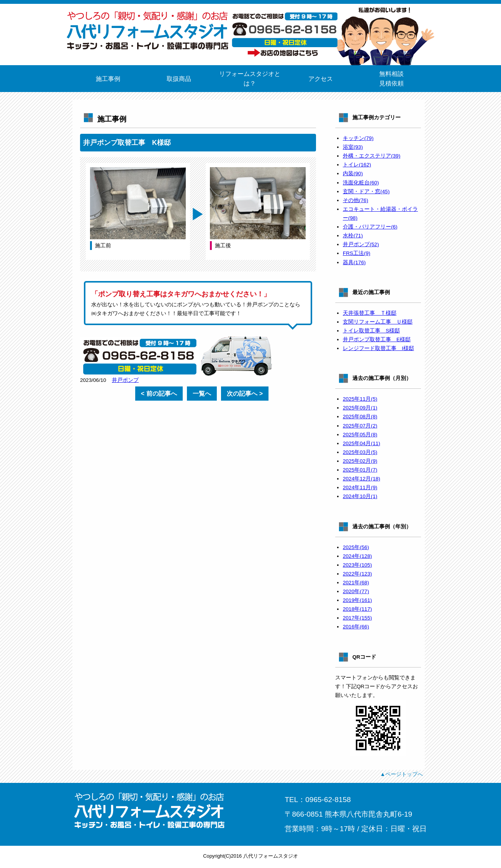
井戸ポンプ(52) (361, 244)
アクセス (321, 79)
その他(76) (355, 200)
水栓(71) (353, 236)
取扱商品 (179, 79)
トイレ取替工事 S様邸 (371, 331)
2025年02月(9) (360, 461)
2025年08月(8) (360, 417)
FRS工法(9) (357, 253)
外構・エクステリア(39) (372, 156)
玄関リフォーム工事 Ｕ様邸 (378, 322)
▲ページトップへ (401, 774)
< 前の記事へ (159, 394)
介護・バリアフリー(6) (370, 227)
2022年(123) (357, 574)
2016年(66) (356, 627)
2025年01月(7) (360, 470)
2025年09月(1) (360, 408)
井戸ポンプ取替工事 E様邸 (377, 339)
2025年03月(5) (360, 452)
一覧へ (202, 394)
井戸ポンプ (125, 380)
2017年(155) (357, 618)
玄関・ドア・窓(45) (366, 192)
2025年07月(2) (360, 426)
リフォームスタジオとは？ (250, 79)
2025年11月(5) (360, 399)
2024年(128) (357, 556)
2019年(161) (357, 600)
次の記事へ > (245, 394)
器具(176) (354, 262)
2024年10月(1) (360, 496)
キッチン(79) (358, 138)
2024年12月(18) (362, 479)
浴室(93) (353, 147)
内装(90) (353, 173)
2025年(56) (356, 547)
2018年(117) (357, 609)
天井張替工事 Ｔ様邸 (370, 313)
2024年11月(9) (360, 487)
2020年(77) (356, 591)
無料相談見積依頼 (391, 79)
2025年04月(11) (362, 443)
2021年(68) (356, 583)
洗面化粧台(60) (361, 183)
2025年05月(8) (360, 435)
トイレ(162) (357, 165)
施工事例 (108, 79)
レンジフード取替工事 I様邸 (378, 348)
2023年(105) (357, 565)
